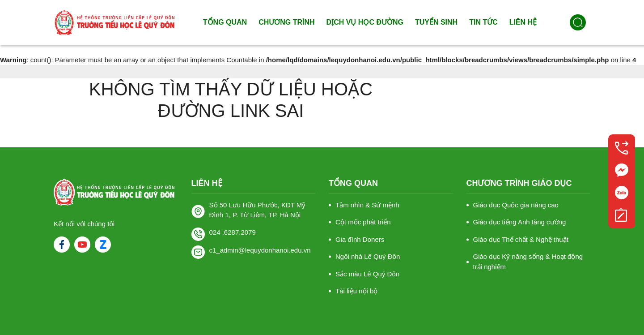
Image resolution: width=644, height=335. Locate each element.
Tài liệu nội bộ (356, 291)
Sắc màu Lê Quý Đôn (367, 274)
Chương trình (286, 22)
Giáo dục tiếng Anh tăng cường (520, 222)
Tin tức (483, 22)
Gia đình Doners (360, 239)
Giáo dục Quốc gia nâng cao (516, 205)
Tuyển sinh (436, 22)
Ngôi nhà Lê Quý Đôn (368, 256)
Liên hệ (523, 22)
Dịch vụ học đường (365, 22)
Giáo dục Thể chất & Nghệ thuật (521, 239)
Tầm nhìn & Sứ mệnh (367, 205)
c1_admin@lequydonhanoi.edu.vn (260, 250)
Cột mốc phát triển (363, 222)
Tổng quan (225, 22)
